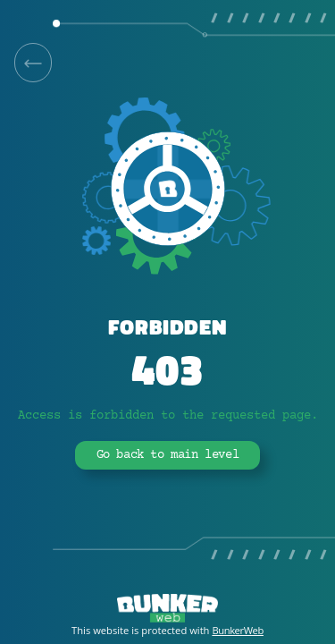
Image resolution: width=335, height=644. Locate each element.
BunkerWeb (238, 630)
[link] (33, 63)
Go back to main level (168, 455)
